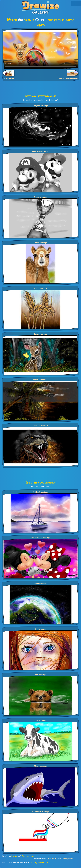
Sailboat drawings (41, 492)
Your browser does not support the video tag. (40, 49)
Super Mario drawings (41, 151)
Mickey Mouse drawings (40, 538)
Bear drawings (40, 675)
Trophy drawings (41, 197)
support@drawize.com (39, 863)
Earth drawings (40, 583)
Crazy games (67, 859)
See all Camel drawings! (68, 78)
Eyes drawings (40, 629)
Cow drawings (41, 720)
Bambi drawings (40, 334)
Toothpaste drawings (40, 812)
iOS (56, 859)
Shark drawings (40, 766)
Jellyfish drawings (41, 106)
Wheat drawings (40, 288)
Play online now (28, 856)
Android (51, 859)
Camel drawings (40, 243)
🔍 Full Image (9, 78)
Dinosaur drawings (40, 425)
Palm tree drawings (41, 380)
